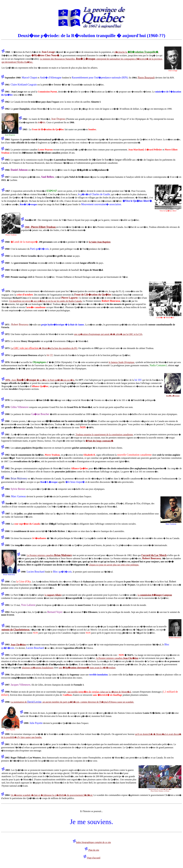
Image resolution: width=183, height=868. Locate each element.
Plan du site (94, 850)
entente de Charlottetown (16, 630)
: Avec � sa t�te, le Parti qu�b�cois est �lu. (40, 380)
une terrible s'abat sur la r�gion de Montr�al (99, 692)
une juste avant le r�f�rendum (87, 668)
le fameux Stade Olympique (121, 362)
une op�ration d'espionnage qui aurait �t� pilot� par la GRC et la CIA (108, 334)
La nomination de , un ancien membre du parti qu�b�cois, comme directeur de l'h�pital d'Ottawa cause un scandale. (72, 702)
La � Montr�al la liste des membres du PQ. (44, 348)
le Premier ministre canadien (117, 658)
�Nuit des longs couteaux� (99, 441)
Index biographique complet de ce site (94, 842)
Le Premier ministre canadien (49, 555)
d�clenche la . (137, 52)
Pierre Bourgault (146, 78)
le (53, 595)
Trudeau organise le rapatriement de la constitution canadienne (104, 435)
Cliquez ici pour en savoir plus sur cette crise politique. (114, 565)
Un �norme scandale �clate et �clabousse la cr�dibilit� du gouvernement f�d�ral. (52, 795)
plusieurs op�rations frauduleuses (38, 668)
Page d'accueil (93, 858)
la (155, 595)
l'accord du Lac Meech (154, 555)
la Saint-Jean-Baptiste (100, 242)
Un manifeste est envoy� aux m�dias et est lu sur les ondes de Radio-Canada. (46, 301)
